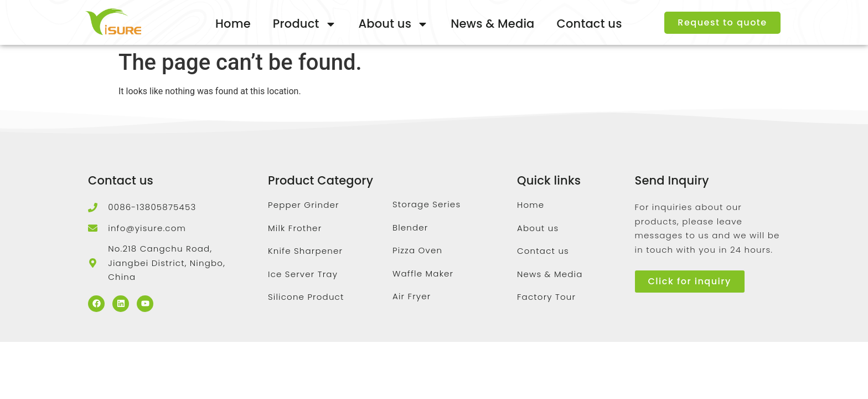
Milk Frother (295, 228)
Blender (410, 227)
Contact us (590, 24)
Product (305, 24)
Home (233, 24)
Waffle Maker (423, 273)
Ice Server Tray (303, 274)
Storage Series (427, 204)
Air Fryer (412, 296)
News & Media (492, 24)
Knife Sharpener (305, 251)
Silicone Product (306, 297)
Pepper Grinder (304, 205)
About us (394, 24)
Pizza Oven (417, 250)
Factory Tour (546, 297)
